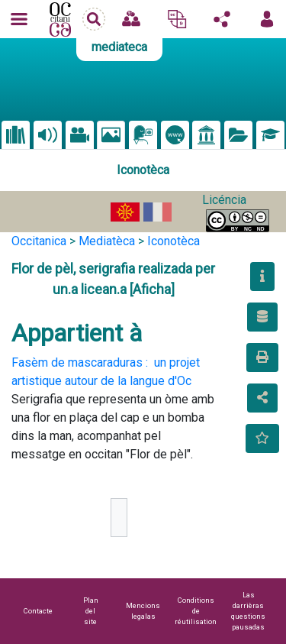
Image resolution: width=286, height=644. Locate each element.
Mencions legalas (143, 611)
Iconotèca (174, 241)
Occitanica (39, 241)
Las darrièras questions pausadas (248, 611)
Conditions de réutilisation (196, 611)
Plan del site (91, 611)
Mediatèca (107, 241)
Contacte (38, 611)
